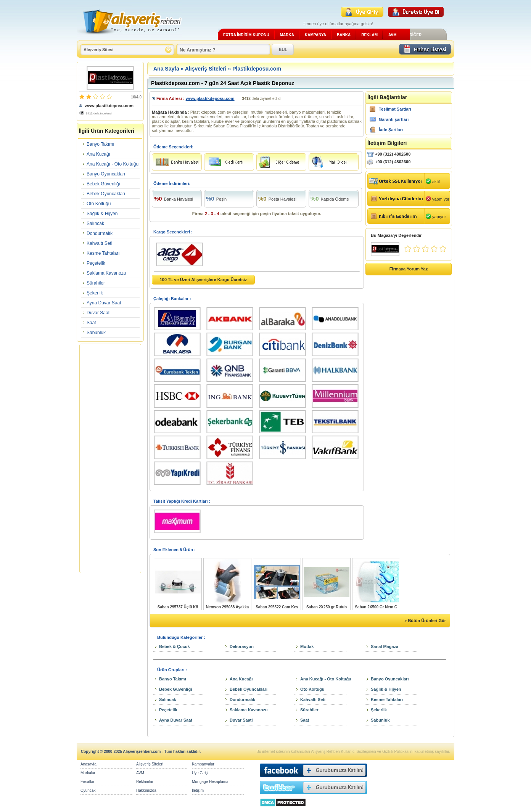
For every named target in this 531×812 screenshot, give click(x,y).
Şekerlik (95, 293)
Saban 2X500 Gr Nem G (376, 607)
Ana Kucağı (98, 154)
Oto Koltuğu (99, 204)
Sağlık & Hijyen (102, 214)
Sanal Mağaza (385, 646)
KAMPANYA (315, 35)
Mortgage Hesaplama (210, 782)
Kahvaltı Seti (99, 243)
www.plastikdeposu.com (109, 106)
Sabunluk (96, 333)
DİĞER (415, 35)
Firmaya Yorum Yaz (409, 269)
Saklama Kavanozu (106, 273)
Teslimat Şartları (395, 109)
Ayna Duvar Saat (104, 303)
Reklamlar (145, 782)
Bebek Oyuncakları (106, 194)
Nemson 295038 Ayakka (228, 607)
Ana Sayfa (166, 69)
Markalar (88, 773)
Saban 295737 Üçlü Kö (178, 607)
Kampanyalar (203, 764)
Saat (91, 323)
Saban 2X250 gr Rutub (327, 607)
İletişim (198, 790)
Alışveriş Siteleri (206, 69)
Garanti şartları (394, 119)
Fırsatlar (88, 782)
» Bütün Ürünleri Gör (425, 621)
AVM (392, 35)
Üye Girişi (200, 773)
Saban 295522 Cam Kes (277, 607)
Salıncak (95, 224)
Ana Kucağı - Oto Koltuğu (113, 164)
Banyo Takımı (100, 144)
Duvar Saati (99, 313)
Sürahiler (96, 283)
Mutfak (307, 646)
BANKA (344, 35)
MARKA (287, 35)
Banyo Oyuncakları (106, 174)
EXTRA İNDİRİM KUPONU (246, 35)
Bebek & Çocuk (175, 646)
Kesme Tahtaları (103, 253)
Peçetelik (96, 263)
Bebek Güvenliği (103, 184)
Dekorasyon (242, 646)
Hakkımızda (146, 790)
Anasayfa (88, 764)
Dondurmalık (100, 233)
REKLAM (369, 35)
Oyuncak (88, 790)
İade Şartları (391, 130)
